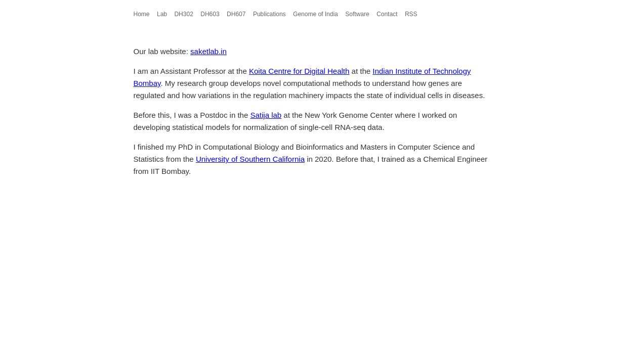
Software (357, 14)
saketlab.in (209, 51)
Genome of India (316, 14)
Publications (270, 14)
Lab (162, 14)
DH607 (236, 14)
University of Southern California (250, 159)
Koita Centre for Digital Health (299, 71)
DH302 (183, 14)
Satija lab (266, 115)
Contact (387, 14)
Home (142, 14)
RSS (411, 14)
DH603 (210, 14)
